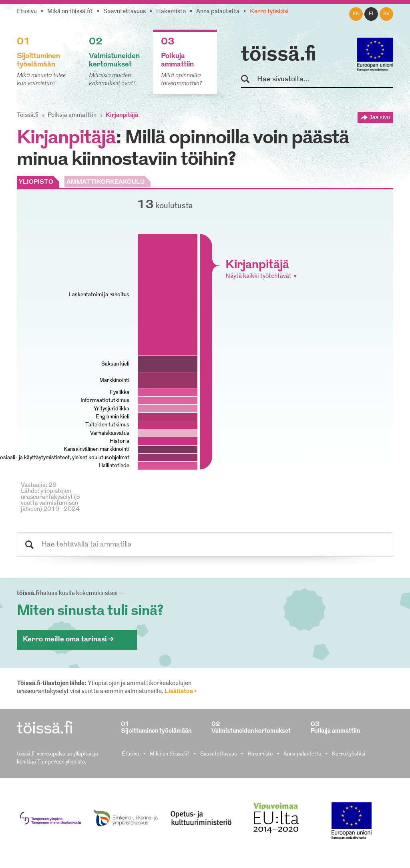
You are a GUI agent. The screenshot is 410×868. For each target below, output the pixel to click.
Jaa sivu (380, 117)
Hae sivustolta (249, 79)
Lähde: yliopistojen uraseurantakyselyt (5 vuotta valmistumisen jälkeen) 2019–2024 (50, 500)
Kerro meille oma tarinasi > (68, 640)
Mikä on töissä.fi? (70, 12)
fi (371, 14)
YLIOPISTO (36, 182)
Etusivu (27, 12)
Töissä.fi (28, 116)
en (356, 14)
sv (386, 14)
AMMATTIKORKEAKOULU (106, 182)
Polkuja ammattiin (72, 116)
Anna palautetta (218, 12)
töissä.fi (279, 55)
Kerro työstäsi (269, 12)
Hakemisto (171, 12)
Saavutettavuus (125, 12)
